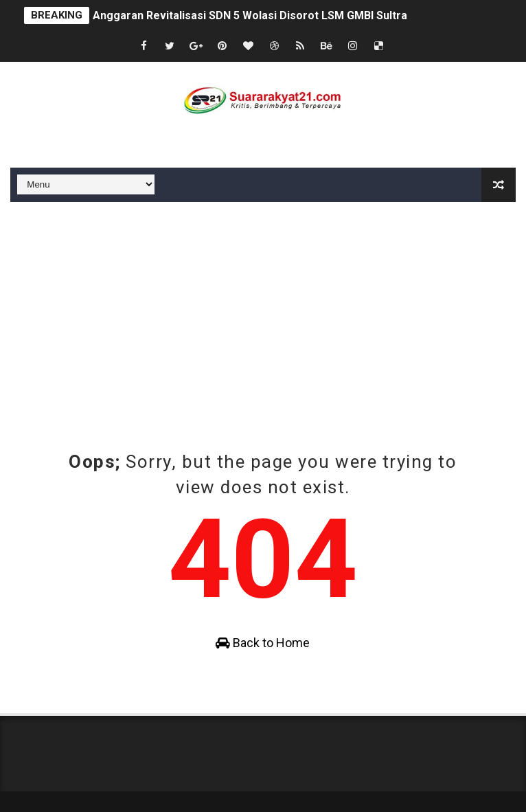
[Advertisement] (263, 305)
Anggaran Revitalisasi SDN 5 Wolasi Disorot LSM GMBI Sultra (250, 15)
